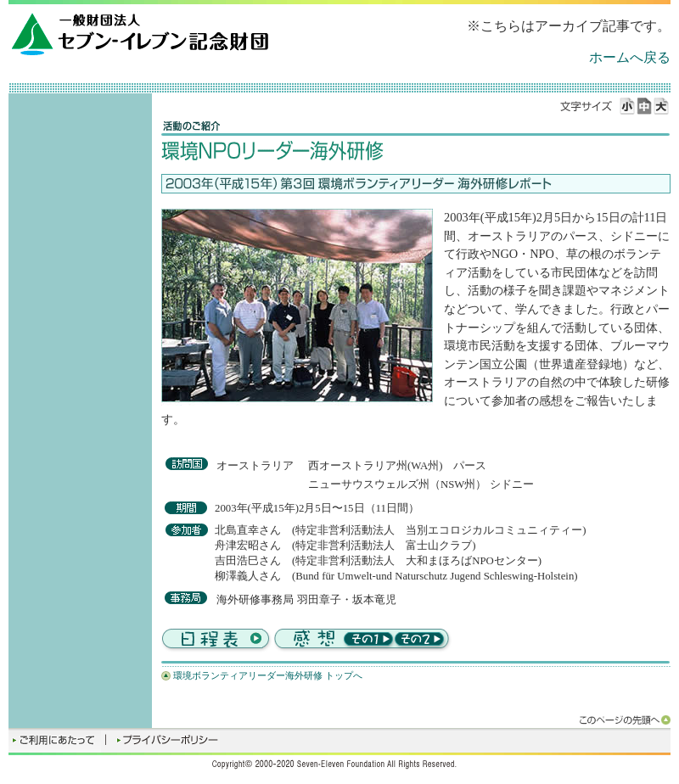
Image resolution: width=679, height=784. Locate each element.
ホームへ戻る (630, 57)
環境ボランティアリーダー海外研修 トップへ (268, 675)
